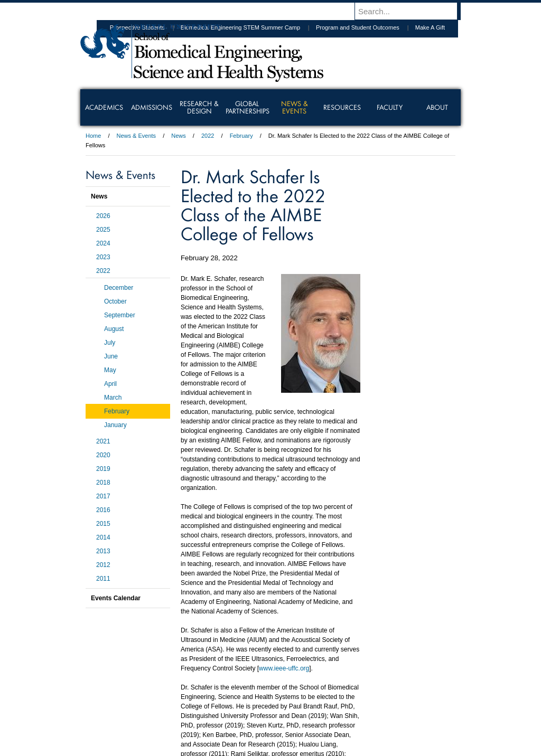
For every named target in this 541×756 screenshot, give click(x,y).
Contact (305, 700)
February (241, 136)
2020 (103, 455)
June (111, 356)
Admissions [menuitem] (152, 107)
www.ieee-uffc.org (284, 668)
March (113, 398)
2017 (103, 496)
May (110, 370)
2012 (103, 565)
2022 (208, 136)
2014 (103, 537)
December (119, 288)
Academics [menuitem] (104, 107)
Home (93, 136)
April (110, 384)
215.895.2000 (362, 748)
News (179, 136)
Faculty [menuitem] (390, 107)
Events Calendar (116, 598)
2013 (103, 551)
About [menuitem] (437, 107)
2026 (103, 216)
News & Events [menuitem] (295, 107)
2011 (103, 579)
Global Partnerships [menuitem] (248, 107)
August (114, 329)
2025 (103, 230)
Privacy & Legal (267, 700)
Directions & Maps (346, 700)
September (120, 315)
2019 (103, 469)
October (115, 301)
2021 (103, 441)
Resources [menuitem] (342, 107)
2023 (103, 257)
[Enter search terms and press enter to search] (413, 11)
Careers (230, 700)
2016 (103, 510)
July (110, 343)
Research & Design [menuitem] (199, 107)
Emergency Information (262, 711)
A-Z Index (165, 700)
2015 (103, 524)
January (115, 425)
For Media (199, 700)
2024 (103, 243)
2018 (103, 483)
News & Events (137, 136)
